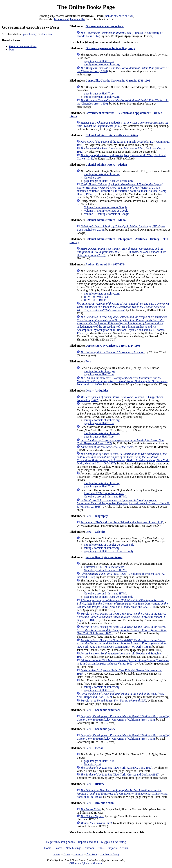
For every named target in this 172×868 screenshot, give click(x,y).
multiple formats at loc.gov (100, 371)
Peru (12, 49)
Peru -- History (95, 784)
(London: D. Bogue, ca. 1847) (121, 617)
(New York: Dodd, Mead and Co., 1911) (122, 604)
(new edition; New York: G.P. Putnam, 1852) (122, 630)
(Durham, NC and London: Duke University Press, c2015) (121, 252)
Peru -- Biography (97, 516)
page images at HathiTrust (99, 61)
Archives (91, 854)
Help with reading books (60, 842)
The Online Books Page (86, 7)
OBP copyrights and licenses (86, 863)
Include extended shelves (119, 16)
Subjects (112, 848)
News (67, 854)
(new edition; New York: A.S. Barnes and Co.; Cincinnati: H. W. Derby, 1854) (122, 643)
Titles (100, 848)
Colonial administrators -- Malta (106, 220)
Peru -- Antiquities (97, 391)
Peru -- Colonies (95, 532)
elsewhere (47, 34)
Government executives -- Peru (105, 26)
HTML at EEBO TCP (96, 300)
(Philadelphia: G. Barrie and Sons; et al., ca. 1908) (122, 381)
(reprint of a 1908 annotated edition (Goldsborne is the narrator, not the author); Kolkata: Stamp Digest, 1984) (121, 189)
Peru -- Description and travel (104, 557)
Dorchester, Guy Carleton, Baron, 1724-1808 (113, 346)
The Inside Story (110, 854)
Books (56, 854)
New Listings (73, 848)
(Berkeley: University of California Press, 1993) (123, 718)
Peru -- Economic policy (100, 729)
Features (78, 854)
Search (59, 848)
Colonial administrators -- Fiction (106, 165)
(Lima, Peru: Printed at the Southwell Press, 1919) (122, 522)
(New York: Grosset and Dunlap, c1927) (120, 775)
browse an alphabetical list (70, 19)
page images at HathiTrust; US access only (109, 181)
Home (48, 848)
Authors (89, 848)
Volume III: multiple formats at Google (107, 214)
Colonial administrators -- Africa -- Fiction (112, 135)
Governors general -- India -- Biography (110, 48)
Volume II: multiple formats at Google (106, 211)
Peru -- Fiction (95, 748)
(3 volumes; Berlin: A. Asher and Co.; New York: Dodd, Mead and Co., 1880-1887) (123, 459)
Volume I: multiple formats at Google (106, 207)
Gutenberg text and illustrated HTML (106, 497)
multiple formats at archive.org (102, 64)
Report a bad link (88, 842)
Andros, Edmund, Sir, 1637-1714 (105, 264)
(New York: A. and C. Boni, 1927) (116, 768)
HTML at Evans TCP (96, 297)
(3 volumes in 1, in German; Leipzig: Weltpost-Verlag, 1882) (123, 662)
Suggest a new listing (113, 842)
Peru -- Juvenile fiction (100, 803)
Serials (124, 848)
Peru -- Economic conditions (103, 710)
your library (30, 34)
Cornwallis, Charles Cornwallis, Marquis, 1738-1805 (118, 81)
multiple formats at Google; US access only (109, 545)
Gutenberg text (92, 178)
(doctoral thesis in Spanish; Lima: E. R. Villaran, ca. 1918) (123, 503)
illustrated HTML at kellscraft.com (104, 493)
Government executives (23, 46)
